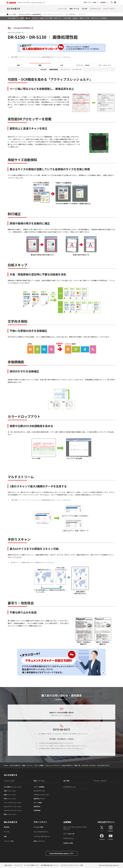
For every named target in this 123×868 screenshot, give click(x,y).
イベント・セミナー (109, 9)
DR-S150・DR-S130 (89, 765)
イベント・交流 (9, 841)
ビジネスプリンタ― (40, 791)
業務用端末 (37, 806)
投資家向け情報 (68, 843)
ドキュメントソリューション (13, 810)
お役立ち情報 (67, 18)
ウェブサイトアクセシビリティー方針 (72, 865)
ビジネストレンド (95, 9)
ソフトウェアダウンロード (42, 836)
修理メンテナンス (39, 841)
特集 (5, 836)
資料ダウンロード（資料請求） (99, 18)
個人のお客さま (11, 822)
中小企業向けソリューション (13, 787)
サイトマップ (18, 865)
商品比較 (75, 18)
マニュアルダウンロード (41, 832)
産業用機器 (37, 810)
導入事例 (85, 9)
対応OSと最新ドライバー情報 (16, 18)
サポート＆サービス (105, 65)
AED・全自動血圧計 (71, 14)
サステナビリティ (69, 838)
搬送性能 (44, 69)
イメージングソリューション (13, 803)
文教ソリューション (10, 799)
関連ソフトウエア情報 (46, 18)
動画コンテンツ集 (84, 18)
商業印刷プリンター (40, 799)
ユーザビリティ (77, 69)
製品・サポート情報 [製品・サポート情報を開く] (90, 2)
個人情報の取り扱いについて (50, 865)
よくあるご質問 (38, 827)
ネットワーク (65, 69)
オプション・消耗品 (83, 65)
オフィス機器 (12, 14)
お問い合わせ (8, 865)
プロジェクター (82, 14)
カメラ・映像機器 (39, 787)
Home (6, 765)
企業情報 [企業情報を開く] (103, 2)
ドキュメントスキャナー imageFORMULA (30, 14)
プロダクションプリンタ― (42, 795)
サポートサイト (40, 822)
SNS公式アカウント (106, 822)
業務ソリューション (10, 814)
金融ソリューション (10, 791)
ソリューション (62, 9)
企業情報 (67, 822)
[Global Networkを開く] (115, 2)
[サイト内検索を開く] (112, 2)
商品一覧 (28, 18)
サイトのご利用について (32, 865)
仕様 (61, 65)
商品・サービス (74, 9)
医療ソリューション (10, 795)
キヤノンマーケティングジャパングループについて (75, 828)
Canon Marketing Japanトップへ (61, 853)
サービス (7, 832)
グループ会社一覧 (69, 834)
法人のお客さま (13, 9)
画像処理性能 (54, 69)
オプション (35, 18)
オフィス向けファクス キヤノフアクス (53, 14)
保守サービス (58, 18)
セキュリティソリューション (13, 806)
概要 (18, 65)
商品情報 (7, 827)
